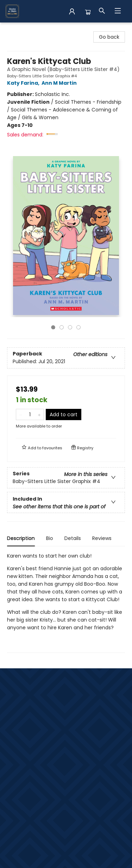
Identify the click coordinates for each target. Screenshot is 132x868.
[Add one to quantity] (39, 414)
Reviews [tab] (102, 538)
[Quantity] (30, 414)
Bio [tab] (50, 538)
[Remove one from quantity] (21, 414)
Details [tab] (73, 538)
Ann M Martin (60, 83)
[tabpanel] (66, 602)
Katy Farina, (24, 83)
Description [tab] (21, 538)
